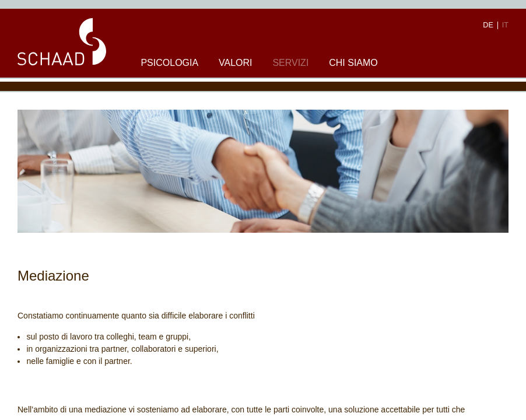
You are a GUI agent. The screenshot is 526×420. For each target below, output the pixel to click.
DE (488, 25)
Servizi (290, 63)
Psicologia (169, 63)
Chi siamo (353, 63)
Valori (236, 63)
